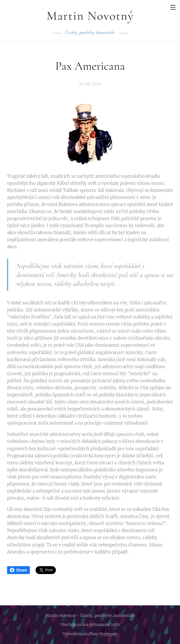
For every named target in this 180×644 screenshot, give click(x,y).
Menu (173, 7)
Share (18, 570)
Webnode (108, 634)
